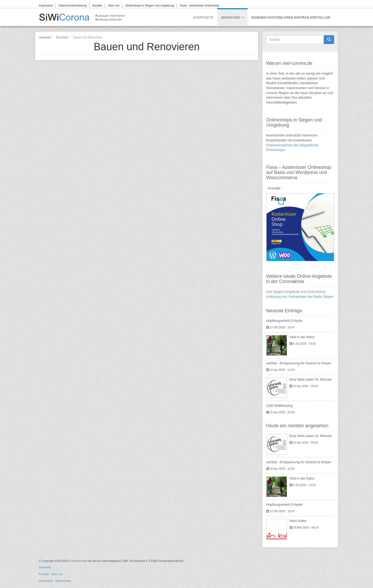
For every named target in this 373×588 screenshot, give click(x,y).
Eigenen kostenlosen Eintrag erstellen (291, 17)
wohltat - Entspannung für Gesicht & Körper (299, 363)
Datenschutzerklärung (73, 5)
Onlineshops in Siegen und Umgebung (150, 5)
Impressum (46, 5)
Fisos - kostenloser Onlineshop (200, 5)
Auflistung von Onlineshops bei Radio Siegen (300, 297)
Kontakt (97, 5)
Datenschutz (63, 581)
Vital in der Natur (302, 337)
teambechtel (79, 561)
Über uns (114, 5)
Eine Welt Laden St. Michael (311, 379)
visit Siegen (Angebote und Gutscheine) (296, 292)
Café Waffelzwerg (279, 406)
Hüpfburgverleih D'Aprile (285, 321)
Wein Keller (298, 521)
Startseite (203, 17)
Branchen (232, 17)
